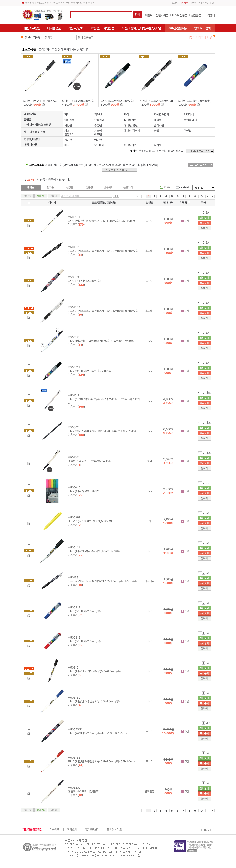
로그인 (175, 3)
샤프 (67, 131)
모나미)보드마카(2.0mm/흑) (117, 101)
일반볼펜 (69, 120)
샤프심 (98, 131)
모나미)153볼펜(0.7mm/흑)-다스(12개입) (87, 101)
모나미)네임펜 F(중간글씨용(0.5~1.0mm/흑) (49, 101)
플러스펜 (159, 125)
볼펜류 (28, 119)
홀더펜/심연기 (132, 131)
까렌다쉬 (189, 115)
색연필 (188, 131)
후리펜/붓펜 (131, 125)
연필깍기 (69, 134)
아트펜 (98, 134)
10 (201, 196)
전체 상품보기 (86, 37)
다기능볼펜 (130, 120)
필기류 (49, 37)
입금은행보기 (92, 829)
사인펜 (68, 125)
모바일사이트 (114, 829)
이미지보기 (182, 187)
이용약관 (55, 829)
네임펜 (98, 140)
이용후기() (76, 225)
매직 (67, 145)
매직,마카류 (30, 145)
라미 (127, 115)
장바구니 (207, 3)
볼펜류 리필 (190, 120)
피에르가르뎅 (161, 115)
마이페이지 (185, 3)
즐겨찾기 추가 (32, 3)
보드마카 (99, 145)
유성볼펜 (99, 120)
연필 (156, 131)
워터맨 (98, 115)
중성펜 (158, 120)
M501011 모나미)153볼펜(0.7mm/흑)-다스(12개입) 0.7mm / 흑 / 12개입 (104, 399)
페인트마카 (130, 145)
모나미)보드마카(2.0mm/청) (195, 101)
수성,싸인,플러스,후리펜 (38, 125)
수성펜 (98, 125)
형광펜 (68, 140)
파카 (67, 115)
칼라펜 (158, 145)
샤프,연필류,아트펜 (35, 132)
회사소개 (72, 829)
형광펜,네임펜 (32, 139)
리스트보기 (166, 187)
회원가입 (196, 3)
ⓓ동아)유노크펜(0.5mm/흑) (156, 101)
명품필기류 (30, 114)
